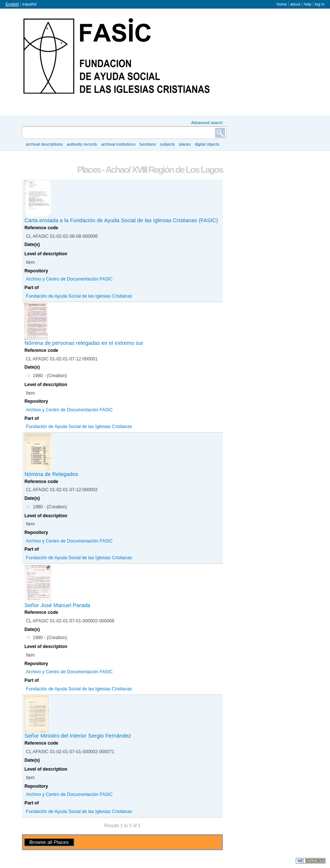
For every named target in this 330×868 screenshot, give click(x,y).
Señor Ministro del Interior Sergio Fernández (78, 736)
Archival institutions (118, 144)
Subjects (167, 144)
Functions (148, 144)
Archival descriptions (44, 144)
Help (307, 4)
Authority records (82, 144)
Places (185, 144)
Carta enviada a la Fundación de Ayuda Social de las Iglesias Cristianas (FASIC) (121, 220)
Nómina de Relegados (51, 474)
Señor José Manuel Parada (57, 605)
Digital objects (207, 144)
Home (281, 4)
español (29, 4)
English (12, 4)
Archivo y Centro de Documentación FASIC (69, 279)
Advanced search (207, 123)
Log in (320, 4)
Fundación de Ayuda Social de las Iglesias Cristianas (79, 296)
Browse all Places (49, 842)
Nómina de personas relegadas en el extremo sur (84, 343)
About (295, 4)
